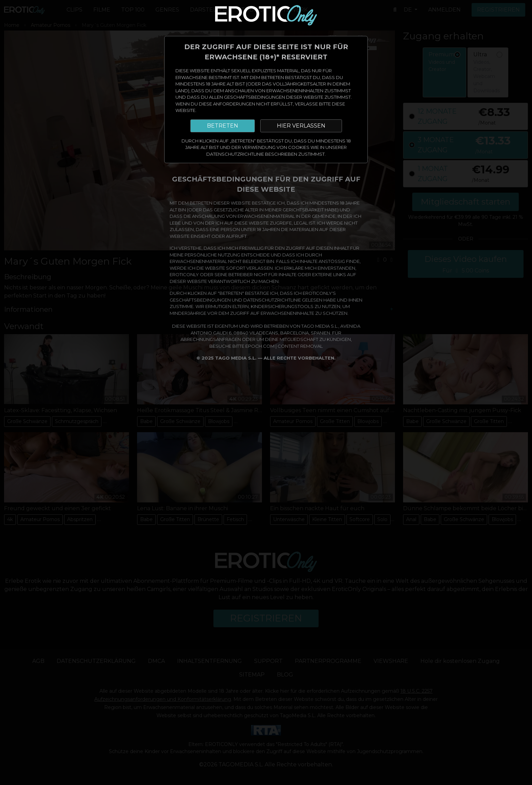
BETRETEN (223, 126)
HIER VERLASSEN (301, 126)
